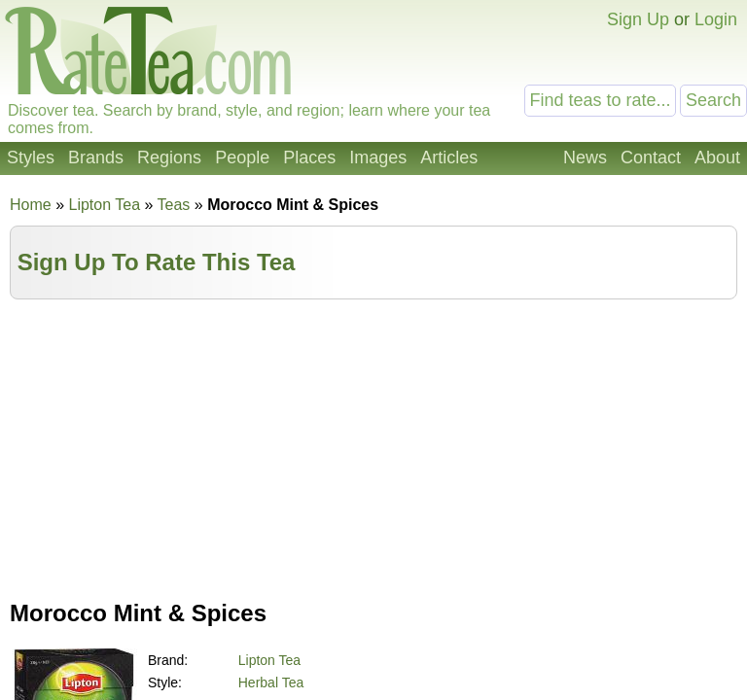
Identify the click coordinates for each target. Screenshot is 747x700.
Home (31, 205)
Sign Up (638, 19)
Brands (96, 157)
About (717, 157)
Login (716, 19)
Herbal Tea (271, 682)
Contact (651, 157)
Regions (169, 157)
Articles (449, 157)
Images (378, 157)
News (585, 157)
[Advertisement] (373, 445)
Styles (31, 157)
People (242, 157)
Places (309, 157)
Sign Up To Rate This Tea (157, 262)
